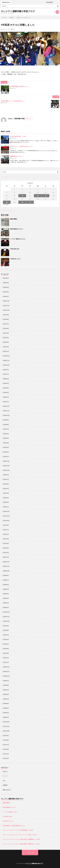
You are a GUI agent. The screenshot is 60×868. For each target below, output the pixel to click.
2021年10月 (6, 521)
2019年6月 (6, 639)
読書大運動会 (14, 219)
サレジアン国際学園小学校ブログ (18, 11)
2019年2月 (6, 658)
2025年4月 (6, 338)
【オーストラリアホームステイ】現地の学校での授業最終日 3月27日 (22, 839)
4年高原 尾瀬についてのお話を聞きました (13, 101)
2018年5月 (6, 699)
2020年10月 (6, 571)
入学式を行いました (15, 259)
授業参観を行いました (16, 156)
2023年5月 (6, 438)
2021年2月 (6, 553)
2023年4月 (6, 443)
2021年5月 (6, 539)
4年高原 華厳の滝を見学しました (19, 86)
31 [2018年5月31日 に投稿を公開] (30, 202)
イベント (5, 776)
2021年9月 (6, 525)
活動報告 (12, 29)
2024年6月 (6, 379)
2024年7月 (6, 374)
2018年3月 (6, 708)
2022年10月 (6, 470)
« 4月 (4, 204)
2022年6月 (6, 484)
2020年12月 (6, 562)
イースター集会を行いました (18, 239)
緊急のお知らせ (7, 790)
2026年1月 (6, 296)
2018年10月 (6, 676)
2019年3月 (6, 653)
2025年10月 (6, 310)
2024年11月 (6, 360)
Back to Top (30, 853)
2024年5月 (6, 383)
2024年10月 (6, 365)
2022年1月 (6, 507)
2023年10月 (6, 415)
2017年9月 (6, 736)
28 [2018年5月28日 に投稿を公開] (7, 202)
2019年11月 (6, 617)
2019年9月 (6, 626)
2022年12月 (6, 461)
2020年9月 (6, 575)
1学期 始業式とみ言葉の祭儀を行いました (14, 826)
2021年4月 (6, 543)
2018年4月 (6, 704)
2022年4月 (6, 493)
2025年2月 (6, 347)
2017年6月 (6, 749)
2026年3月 (6, 287)
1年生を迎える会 (15, 249)
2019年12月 (6, 612)
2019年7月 (6, 635)
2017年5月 (6, 754)
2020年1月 (6, 608)
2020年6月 (6, 585)
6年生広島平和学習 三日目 (18, 136)
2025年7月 (6, 324)
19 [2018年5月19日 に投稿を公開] (45, 196)
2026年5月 (6, 278)
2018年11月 (6, 672)
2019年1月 (6, 662)
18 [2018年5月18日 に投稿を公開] (38, 196)
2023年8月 (6, 425)
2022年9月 (6, 475)
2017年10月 (6, 731)
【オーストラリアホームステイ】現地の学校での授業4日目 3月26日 (21, 844)
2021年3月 (6, 548)
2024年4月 (6, 388)
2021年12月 (6, 511)
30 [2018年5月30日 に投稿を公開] (22, 202)
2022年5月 (6, 489)
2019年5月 (6, 644)
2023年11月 (6, 411)
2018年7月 (6, 690)
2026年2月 (6, 292)
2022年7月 (6, 479)
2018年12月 (6, 667)
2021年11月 (6, 516)
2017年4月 (6, 758)
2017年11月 (6, 726)
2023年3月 (6, 447)
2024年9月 (6, 370)
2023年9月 (6, 420)
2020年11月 (6, 566)
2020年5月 (6, 589)
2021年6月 (6, 534)
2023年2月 (6, 452)
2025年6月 (6, 328)
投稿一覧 (28, 119)
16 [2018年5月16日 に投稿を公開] (22, 196)
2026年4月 (6, 283)
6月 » (8, 204)
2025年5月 (6, 333)
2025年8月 (6, 319)
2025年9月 (6, 315)
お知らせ (5, 771)
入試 (4, 781)
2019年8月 (6, 630)
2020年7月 (6, 580)
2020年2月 (6, 603)
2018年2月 (6, 713)
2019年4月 (6, 649)
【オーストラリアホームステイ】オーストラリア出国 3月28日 (20, 835)
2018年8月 (6, 685)
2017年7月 (6, 745)
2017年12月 (6, 722)
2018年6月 (6, 694)
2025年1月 (6, 351)
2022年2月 (6, 502)
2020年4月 (6, 594)
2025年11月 (6, 306)
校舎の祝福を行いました (17, 229)
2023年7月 (6, 429)
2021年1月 (6, 557)
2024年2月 (6, 397)
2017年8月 (6, 740)
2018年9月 (6, 681)
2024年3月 (6, 392)
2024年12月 (6, 356)
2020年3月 (6, 598)
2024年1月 (6, 402)
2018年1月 (6, 717)
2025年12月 (6, 301)
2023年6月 (6, 434)
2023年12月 (6, 406)
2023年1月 (6, 457)
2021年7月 (6, 530)
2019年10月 (6, 621)
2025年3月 (6, 342)
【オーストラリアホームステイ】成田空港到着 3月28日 (18, 830)
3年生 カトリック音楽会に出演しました (21, 146)
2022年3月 (6, 498)
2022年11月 (6, 466)
